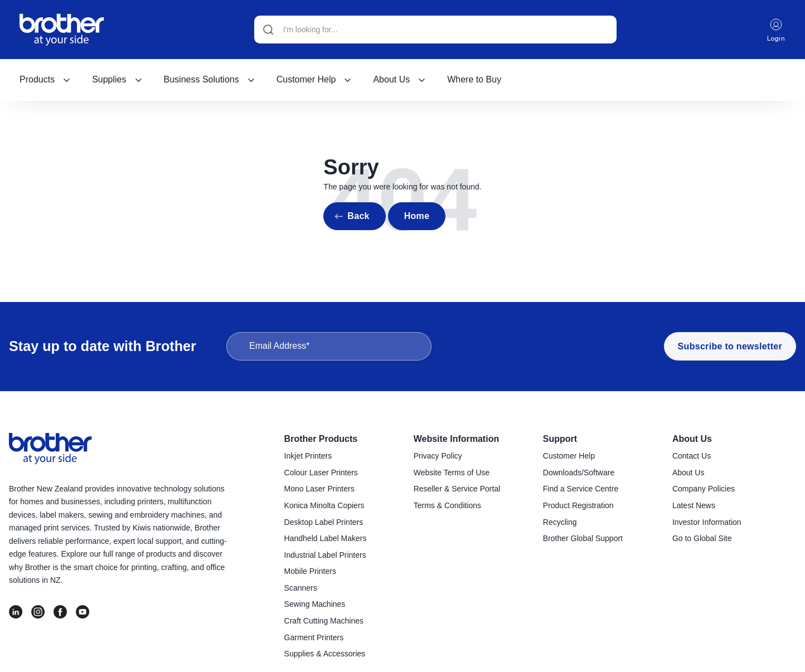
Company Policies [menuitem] (704, 489)
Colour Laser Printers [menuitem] (321, 473)
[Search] (435, 30)
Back (358, 216)
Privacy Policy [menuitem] (438, 456)
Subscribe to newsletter (730, 346)
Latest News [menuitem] (694, 505)
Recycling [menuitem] (560, 522)
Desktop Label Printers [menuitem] (324, 522)
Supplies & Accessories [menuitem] (325, 654)
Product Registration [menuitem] (578, 505)
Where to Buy (474, 79)
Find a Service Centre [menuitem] (581, 489)
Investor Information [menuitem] (707, 522)
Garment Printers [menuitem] (314, 637)
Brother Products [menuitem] (321, 439)
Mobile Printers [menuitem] (310, 571)
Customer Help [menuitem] (569, 456)
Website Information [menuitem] (457, 439)
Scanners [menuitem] (301, 588)
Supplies (117, 79)
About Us (399, 79)
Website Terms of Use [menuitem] (452, 473)
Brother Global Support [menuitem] (583, 538)
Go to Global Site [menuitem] (702, 538)
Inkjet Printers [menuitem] (308, 456)
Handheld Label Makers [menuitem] (326, 538)
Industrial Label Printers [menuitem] (325, 555)
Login (776, 30)
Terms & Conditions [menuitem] (447, 505)
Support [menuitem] (560, 439)
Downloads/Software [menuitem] (579, 473)
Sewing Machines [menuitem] (315, 604)
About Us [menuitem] (692, 439)
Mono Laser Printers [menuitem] (319, 489)
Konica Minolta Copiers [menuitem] (324, 505)
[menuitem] (45, 80)
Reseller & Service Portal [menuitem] (457, 489)
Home (417, 216)
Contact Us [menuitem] (692, 456)
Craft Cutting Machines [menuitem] (324, 621)
